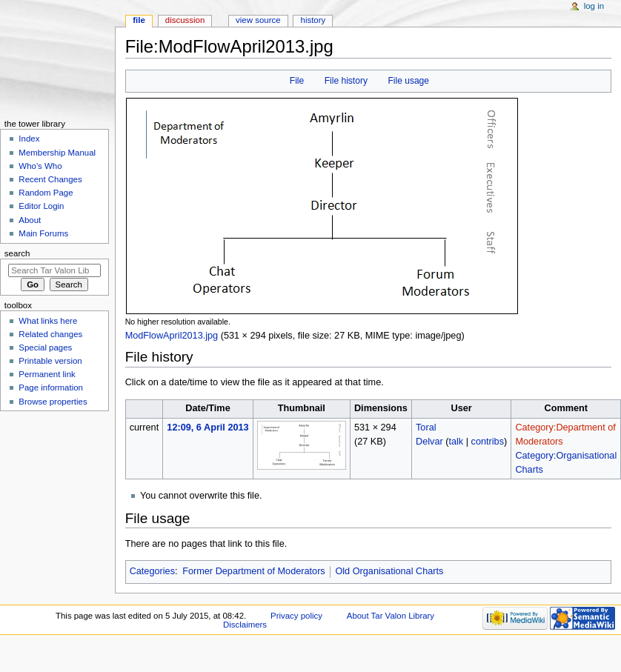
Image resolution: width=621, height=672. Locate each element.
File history (346, 81)
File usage (408, 81)
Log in (594, 6)
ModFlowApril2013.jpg (172, 336)
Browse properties (53, 402)
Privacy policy (296, 616)
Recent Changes (50, 179)
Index (29, 139)
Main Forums (43, 233)
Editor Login (41, 206)
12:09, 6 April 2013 (207, 428)
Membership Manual (57, 153)
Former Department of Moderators (254, 571)
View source (258, 20)
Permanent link (47, 374)
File (297, 81)
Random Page (46, 193)
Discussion (185, 20)
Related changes (50, 334)
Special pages (45, 347)
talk (456, 442)
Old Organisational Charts (389, 571)
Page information (51, 387)
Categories (152, 571)
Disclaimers (245, 625)
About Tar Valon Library (391, 616)
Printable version (50, 361)
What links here (48, 321)
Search (17, 253)
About (30, 220)
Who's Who (40, 166)
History (313, 20)
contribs (488, 442)
